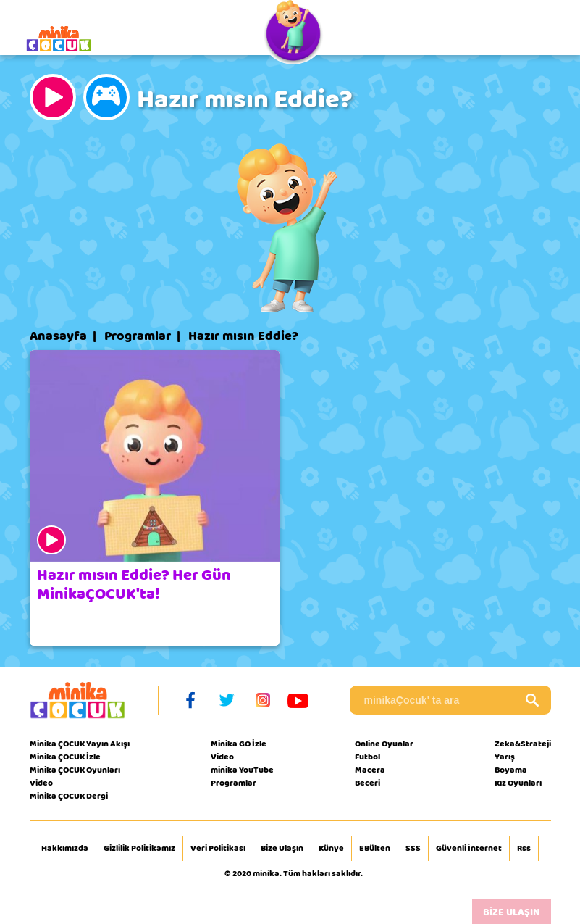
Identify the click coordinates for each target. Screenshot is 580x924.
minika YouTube (242, 770)
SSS (413, 849)
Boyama (511, 770)
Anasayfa (58, 336)
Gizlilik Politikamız (139, 849)
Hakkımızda (65, 849)
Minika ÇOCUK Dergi (69, 796)
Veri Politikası (218, 849)
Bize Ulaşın (282, 849)
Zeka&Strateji (523, 744)
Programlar (138, 336)
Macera (370, 770)
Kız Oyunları (518, 783)
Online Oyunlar (384, 744)
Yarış (505, 757)
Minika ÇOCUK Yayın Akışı (80, 744)
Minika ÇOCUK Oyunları (75, 770)
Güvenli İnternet (469, 849)
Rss (524, 849)
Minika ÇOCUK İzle (65, 757)
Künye (331, 849)
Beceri (367, 783)
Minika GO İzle (239, 744)
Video (41, 783)
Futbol (367, 757)
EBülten (375, 849)
